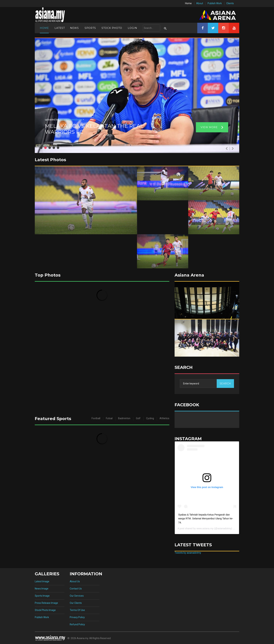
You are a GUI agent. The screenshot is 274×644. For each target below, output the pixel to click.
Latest (60, 28)
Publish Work (215, 3)
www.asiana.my (205, 528)
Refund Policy (77, 624)
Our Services (77, 596)
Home (188, 3)
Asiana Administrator (70, 120)
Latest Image (42, 581)
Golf (138, 418)
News (74, 28)
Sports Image (42, 596)
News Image (42, 589)
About (200, 3)
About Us (75, 581)
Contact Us (76, 589)
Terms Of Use (77, 610)
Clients (230, 3)
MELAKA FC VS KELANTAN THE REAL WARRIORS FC (94, 129)
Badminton (124, 418)
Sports (90, 28)
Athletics (164, 418)
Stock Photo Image (45, 610)
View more (209, 127)
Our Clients (76, 603)
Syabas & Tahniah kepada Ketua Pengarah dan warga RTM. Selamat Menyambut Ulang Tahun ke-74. (206, 519)
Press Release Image (46, 603)
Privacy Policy (77, 617)
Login (132, 28)
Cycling (150, 418)
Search (225, 384)
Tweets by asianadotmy (188, 553)
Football (96, 418)
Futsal (109, 418)
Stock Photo (112, 28)
